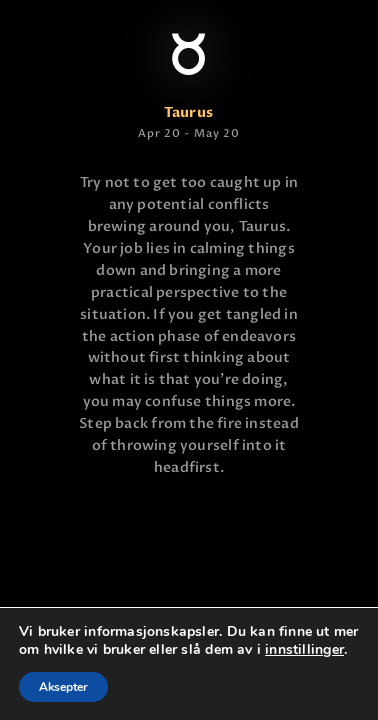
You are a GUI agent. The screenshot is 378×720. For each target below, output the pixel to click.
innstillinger (304, 650)
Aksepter (63, 687)
